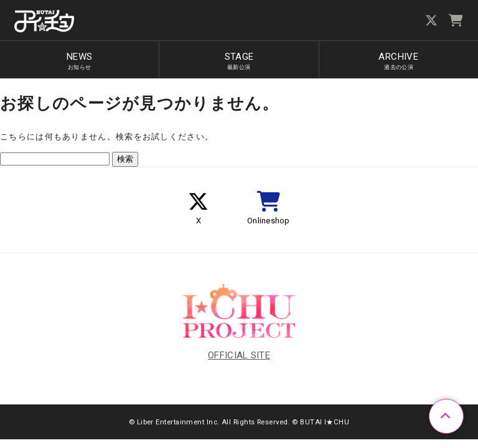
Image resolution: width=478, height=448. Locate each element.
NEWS (80, 61)
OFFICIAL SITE (239, 355)
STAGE (239, 61)
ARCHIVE (398, 61)
